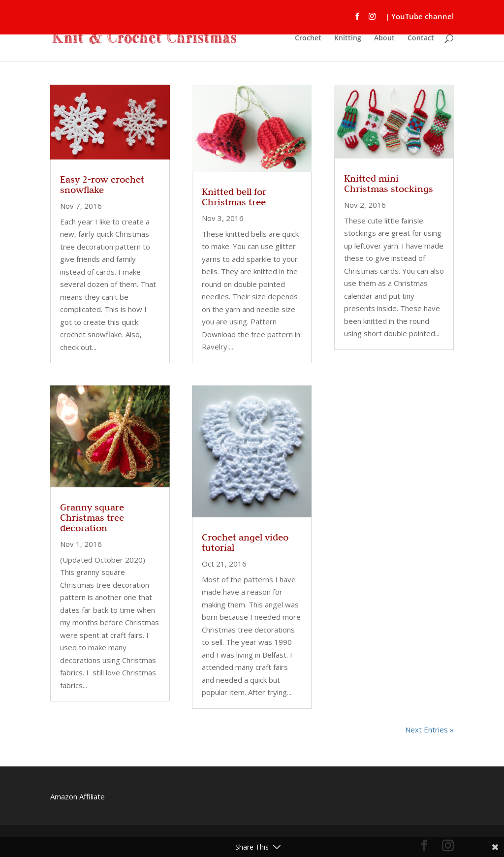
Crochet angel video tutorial (245, 542)
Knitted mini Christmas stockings (389, 183)
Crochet (308, 38)
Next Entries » (429, 730)
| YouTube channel (420, 17)
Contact (421, 38)
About (384, 38)
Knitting (348, 38)
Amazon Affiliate (78, 796)
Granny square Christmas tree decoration (92, 517)
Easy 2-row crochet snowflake (102, 184)
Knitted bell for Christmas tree (234, 197)
